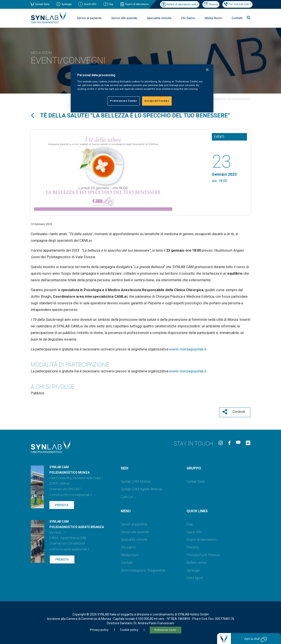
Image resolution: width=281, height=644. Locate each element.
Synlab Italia (42, 4)
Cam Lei (127, 495)
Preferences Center (165, 629)
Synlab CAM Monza (136, 480)
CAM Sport (195, 577)
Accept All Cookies (157, 101)
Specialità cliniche (159, 18)
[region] (142, 88)
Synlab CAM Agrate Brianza (141, 488)
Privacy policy (99, 629)
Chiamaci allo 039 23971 (66, 488)
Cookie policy (129, 629)
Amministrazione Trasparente (143, 569)
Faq (111, 4)
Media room (130, 554)
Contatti (237, 18)
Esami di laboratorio (137, 4)
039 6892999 (76, 542)
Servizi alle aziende (124, 18)
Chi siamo (128, 546)
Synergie (67, 4)
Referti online (196, 561)
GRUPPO (194, 467)
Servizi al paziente (89, 18)
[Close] (207, 70)
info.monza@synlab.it (77, 494)
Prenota (214, 4)
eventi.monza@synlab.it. (188, 349)
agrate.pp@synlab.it (76, 548)
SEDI (124, 467)
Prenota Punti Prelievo (203, 554)
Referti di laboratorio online (182, 4)
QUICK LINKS (197, 510)
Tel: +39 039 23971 (240, 4)
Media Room (213, 18)
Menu (126, 510)
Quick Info (194, 531)
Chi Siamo (188, 18)
